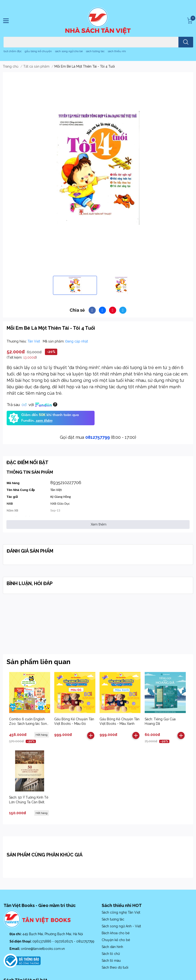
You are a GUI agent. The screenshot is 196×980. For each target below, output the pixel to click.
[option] (75, 285)
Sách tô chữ (111, 954)
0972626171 (64, 941)
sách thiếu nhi (117, 51)
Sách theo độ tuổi (115, 967)
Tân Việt (34, 341)
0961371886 (42, 941)
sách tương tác (95, 51)
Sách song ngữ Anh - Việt (121, 926)
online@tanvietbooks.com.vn (43, 949)
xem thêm (44, 421)
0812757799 (98, 437)
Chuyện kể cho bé (116, 940)
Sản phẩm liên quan (38, 662)
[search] (186, 42)
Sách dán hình (112, 947)
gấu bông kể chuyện (38, 51)
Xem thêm (99, 524)
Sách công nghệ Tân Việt (121, 912)
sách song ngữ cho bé (69, 51)
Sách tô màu (111, 961)
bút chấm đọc (13, 51)
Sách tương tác (113, 919)
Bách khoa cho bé (116, 933)
